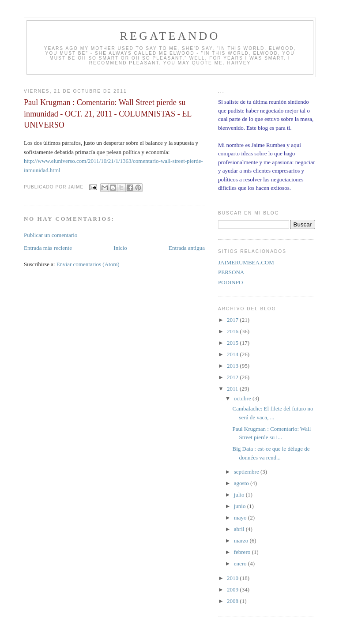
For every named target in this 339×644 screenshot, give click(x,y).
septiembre (247, 472)
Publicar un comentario (51, 235)
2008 (233, 601)
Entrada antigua (187, 248)
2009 (233, 589)
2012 (233, 377)
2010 (233, 578)
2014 (233, 354)
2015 (233, 343)
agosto (242, 483)
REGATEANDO (170, 36)
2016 (233, 331)
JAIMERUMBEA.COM (246, 262)
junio (241, 506)
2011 (233, 389)
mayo (241, 518)
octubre (243, 398)
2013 (233, 366)
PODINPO (230, 282)
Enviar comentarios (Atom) (88, 264)
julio (240, 495)
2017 (233, 320)
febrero (243, 552)
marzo (242, 540)
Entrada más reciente (48, 248)
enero (241, 563)
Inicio (120, 248)
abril (240, 529)
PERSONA (231, 272)
